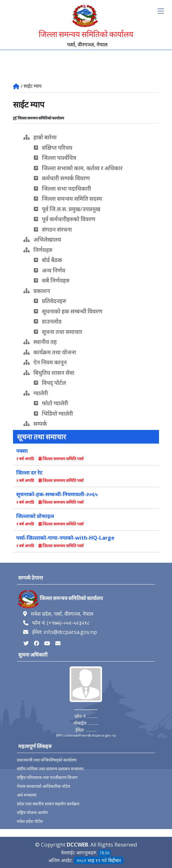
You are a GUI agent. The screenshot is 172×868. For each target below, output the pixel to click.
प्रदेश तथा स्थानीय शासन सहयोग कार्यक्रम (48, 804)
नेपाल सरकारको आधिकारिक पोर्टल (44, 786)
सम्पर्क (35, 424)
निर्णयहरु (38, 250)
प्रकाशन (37, 291)
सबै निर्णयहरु (52, 280)
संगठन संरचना (53, 229)
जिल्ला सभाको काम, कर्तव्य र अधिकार (78, 168)
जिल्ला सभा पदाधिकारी (62, 189)
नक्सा (22, 451)
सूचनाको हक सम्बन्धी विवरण (68, 311)
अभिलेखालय (42, 239)
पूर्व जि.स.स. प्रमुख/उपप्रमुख (67, 209)
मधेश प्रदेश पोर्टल (30, 821)
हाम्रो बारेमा (40, 137)
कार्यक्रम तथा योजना (50, 352)
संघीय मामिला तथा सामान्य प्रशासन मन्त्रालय (50, 769)
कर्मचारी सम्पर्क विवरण (62, 178)
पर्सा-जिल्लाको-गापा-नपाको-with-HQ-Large (65, 538)
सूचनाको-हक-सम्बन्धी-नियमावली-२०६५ (57, 494)
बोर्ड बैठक (48, 260)
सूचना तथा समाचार (58, 332)
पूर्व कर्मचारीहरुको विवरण (65, 219)
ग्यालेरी (36, 393)
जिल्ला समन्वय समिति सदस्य (68, 199)
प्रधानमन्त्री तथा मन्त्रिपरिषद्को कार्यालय (47, 760)
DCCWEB (77, 845)
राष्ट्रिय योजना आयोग (33, 813)
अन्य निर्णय (50, 270)
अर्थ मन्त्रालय (27, 795)
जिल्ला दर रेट (29, 472)
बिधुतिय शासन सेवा (49, 373)
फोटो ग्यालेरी (51, 403)
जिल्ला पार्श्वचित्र (55, 158)
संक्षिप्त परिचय (53, 148)
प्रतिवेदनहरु (50, 301)
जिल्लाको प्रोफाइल (35, 516)
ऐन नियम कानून (45, 362)
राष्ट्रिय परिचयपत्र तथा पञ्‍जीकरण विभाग (47, 778)
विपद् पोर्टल (50, 383)
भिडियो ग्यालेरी (53, 414)
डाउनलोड (48, 321)
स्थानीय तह (40, 342)
